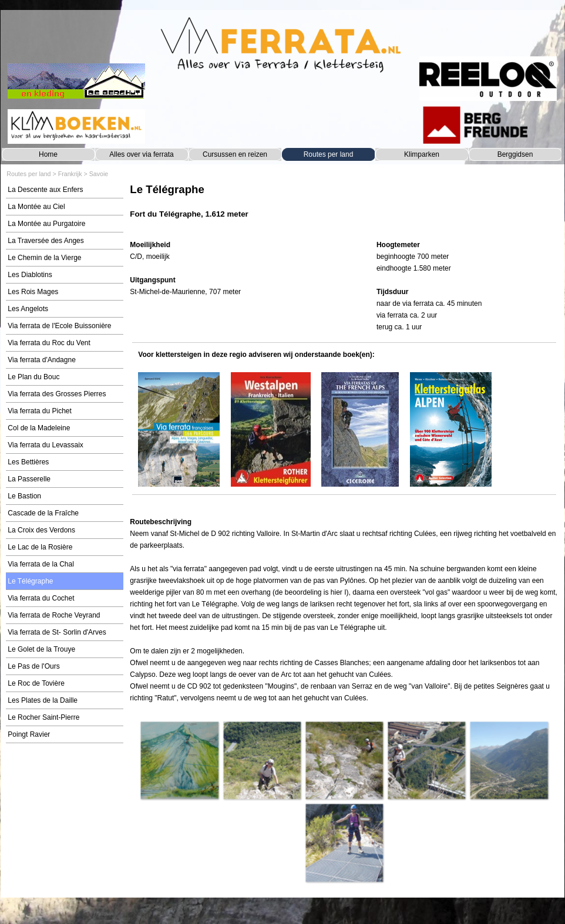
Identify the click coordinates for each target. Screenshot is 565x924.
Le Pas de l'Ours (33, 666)
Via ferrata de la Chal (41, 564)
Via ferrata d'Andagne (42, 360)
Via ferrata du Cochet (41, 598)
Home (48, 154)
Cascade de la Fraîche (43, 513)
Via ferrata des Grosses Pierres (57, 394)
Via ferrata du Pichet (40, 411)
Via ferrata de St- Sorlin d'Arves (57, 632)
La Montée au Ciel (36, 207)
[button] (179, 760)
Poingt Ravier (29, 734)
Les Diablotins (30, 275)
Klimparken (422, 154)
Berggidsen (515, 154)
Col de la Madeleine (39, 428)
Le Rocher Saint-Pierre (43, 717)
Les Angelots (28, 309)
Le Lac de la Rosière (40, 547)
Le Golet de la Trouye (41, 649)
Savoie (99, 174)
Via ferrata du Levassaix (46, 445)
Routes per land (329, 154)
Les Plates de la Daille (43, 700)
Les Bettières (28, 462)
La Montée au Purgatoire (46, 224)
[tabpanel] (344, 207)
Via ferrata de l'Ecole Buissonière (59, 326)
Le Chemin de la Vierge (44, 258)
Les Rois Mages (33, 292)
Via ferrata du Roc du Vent (49, 343)
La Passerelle (29, 479)
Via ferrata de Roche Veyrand (54, 615)
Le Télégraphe (30, 581)
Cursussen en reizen (235, 154)
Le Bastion (24, 496)
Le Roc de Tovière (36, 683)
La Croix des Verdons (41, 530)
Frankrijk (70, 174)
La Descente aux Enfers (45, 190)
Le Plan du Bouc (33, 377)
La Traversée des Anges (46, 241)
